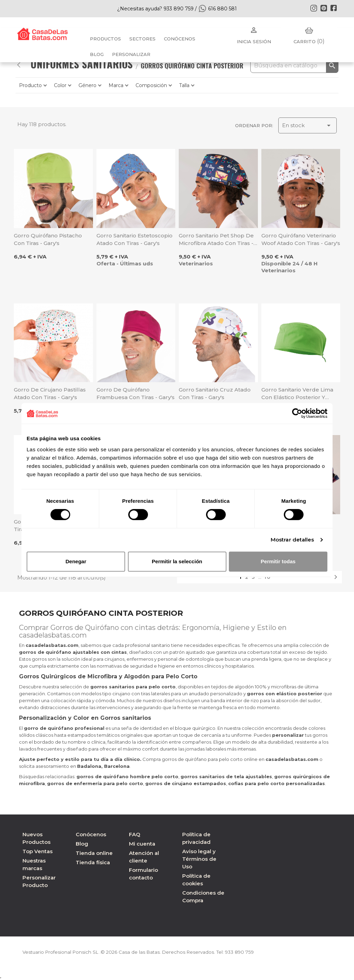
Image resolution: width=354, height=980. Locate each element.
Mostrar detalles (292, 540)
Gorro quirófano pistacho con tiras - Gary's (48, 239)
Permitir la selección (177, 561)
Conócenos (180, 39)
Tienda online (94, 853)
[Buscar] (294, 66)
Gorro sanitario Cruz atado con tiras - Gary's (215, 393)
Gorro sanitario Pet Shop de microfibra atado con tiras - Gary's (216, 240)
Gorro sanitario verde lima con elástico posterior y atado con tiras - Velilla (297, 394)
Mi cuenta (142, 844)
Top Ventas (38, 851)
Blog (82, 844)
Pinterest (324, 8)
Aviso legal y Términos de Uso (199, 859)
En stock (308, 125)
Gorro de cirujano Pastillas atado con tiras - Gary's (50, 393)
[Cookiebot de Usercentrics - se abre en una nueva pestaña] (297, 413)
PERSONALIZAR (131, 54)
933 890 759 (247, 952)
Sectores (142, 39)
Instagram (314, 8)
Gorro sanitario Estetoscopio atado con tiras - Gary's (134, 239)
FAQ (135, 834)
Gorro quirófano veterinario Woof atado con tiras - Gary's (301, 239)
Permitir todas (278, 561)
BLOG (97, 54)
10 (268, 577)
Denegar (76, 561)
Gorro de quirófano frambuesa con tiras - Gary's (136, 393)
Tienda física (93, 862)
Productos (105, 39)
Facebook (334, 8)
